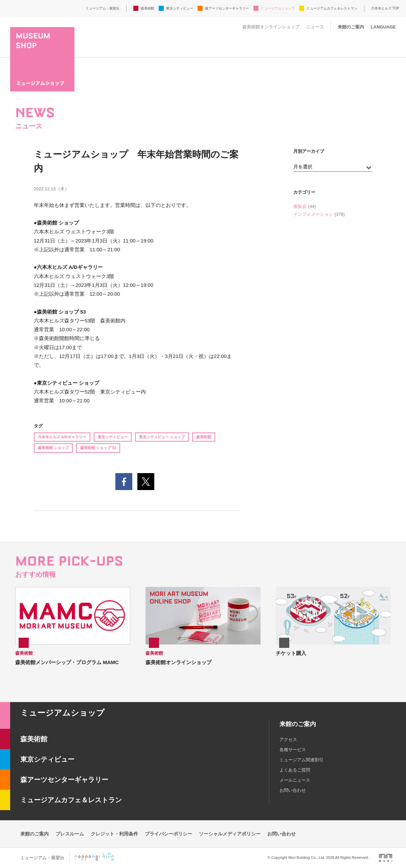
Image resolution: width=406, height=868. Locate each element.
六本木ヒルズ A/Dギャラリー (62, 437)
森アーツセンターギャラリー (227, 8)
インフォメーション (313, 214)
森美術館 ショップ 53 (98, 448)
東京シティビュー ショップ (162, 437)
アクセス (288, 739)
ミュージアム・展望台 (103, 8)
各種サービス (293, 750)
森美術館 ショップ (53, 448)
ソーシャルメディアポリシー (230, 834)
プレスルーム (70, 834)
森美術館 (148, 8)
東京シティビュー (180, 8)
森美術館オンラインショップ (271, 27)
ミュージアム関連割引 (301, 760)
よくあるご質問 (295, 770)
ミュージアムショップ (278, 8)
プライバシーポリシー (168, 834)
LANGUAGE (383, 27)
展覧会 (300, 206)
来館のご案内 (351, 27)
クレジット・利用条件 (114, 834)
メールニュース (295, 780)
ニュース (315, 27)
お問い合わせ (293, 790)
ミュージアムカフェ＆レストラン (332, 8)
